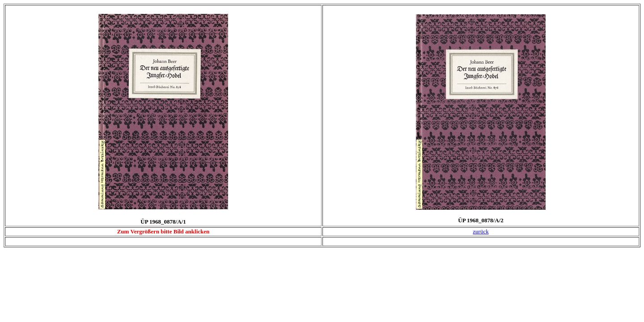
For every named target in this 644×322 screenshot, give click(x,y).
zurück (481, 231)
